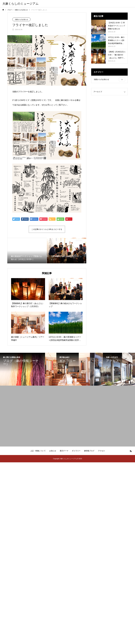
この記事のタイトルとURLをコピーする (47, 229)
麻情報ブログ (89, 451)
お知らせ (53, 451)
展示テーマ (64, 451)
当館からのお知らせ (21, 19)
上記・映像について (38, 451)
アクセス (101, 451)
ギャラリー (76, 451)
